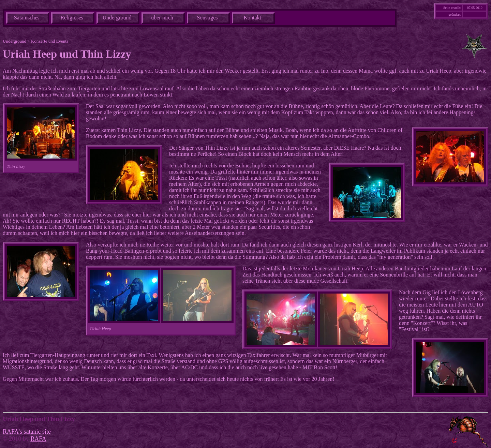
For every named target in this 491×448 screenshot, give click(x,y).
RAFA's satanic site (27, 432)
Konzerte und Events (50, 41)
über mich (162, 18)
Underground (117, 18)
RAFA (38, 439)
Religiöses (72, 18)
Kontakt (252, 18)
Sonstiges (207, 18)
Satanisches (27, 18)
